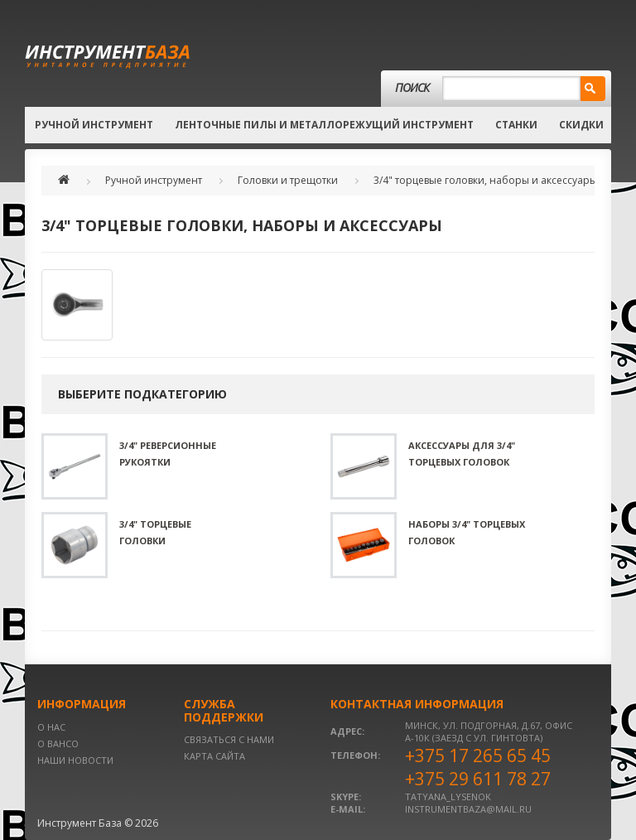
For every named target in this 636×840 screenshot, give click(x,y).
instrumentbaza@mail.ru (468, 809)
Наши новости (75, 760)
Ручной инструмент (94, 125)
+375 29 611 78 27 (478, 779)
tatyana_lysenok (448, 797)
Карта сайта (214, 756)
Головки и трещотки (288, 180)
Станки (516, 125)
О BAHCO (58, 743)
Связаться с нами (229, 739)
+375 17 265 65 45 (478, 756)
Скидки (581, 125)
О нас (51, 727)
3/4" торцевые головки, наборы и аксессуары (485, 180)
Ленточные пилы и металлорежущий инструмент (324, 125)
